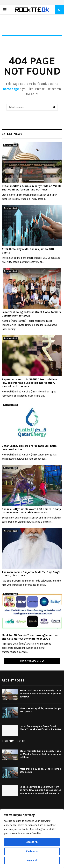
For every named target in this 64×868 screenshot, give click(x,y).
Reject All (32, 861)
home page (11, 89)
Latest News (12, 134)
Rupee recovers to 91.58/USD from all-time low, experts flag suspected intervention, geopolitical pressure (29, 383)
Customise (32, 851)
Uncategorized (11, 145)
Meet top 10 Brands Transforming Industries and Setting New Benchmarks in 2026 (30, 637)
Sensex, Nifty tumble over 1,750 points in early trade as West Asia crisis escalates (31, 511)
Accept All (32, 842)
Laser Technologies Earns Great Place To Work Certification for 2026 (40, 728)
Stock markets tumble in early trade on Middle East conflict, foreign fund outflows (32, 188)
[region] (32, 839)
